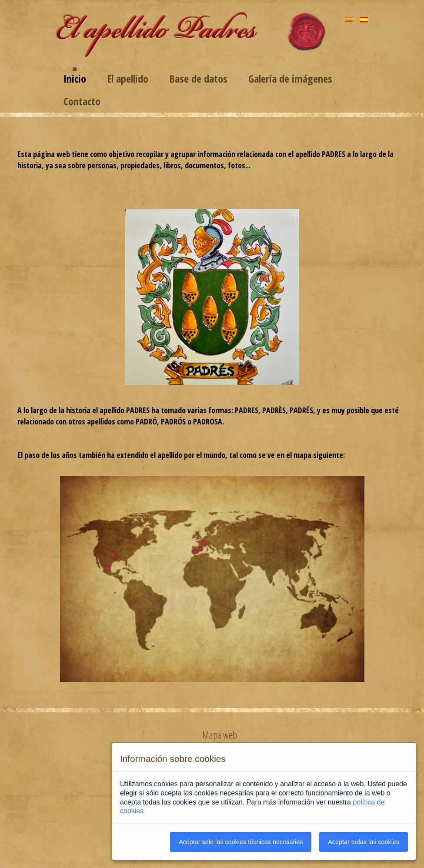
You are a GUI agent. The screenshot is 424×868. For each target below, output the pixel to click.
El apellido (128, 78)
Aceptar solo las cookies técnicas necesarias (241, 842)
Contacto (82, 101)
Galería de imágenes (290, 78)
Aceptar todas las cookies (364, 842)
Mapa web (220, 735)
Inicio (75, 78)
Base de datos (198, 78)
